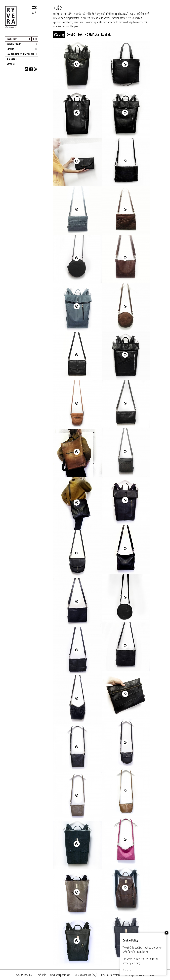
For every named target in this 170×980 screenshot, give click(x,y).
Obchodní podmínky (60, 975)
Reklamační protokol (111, 975)
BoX (80, 34)
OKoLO (71, 34)
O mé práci (12, 59)
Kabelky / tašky (22, 44)
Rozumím (127, 970)
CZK (34, 7)
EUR (34, 12)
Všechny (59, 34)
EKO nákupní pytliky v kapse (22, 54)
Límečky (22, 49)
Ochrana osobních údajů (85, 975)
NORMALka (92, 34)
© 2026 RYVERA (24, 975)
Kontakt (11, 64)
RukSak (106, 34)
